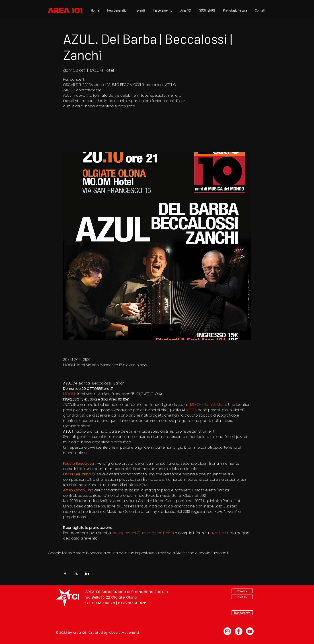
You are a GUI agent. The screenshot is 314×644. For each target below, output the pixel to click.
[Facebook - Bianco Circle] (239, 631)
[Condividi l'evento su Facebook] (65, 573)
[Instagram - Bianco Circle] (227, 631)
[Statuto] (242, 597)
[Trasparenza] (242, 613)
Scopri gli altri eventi (95, 131)
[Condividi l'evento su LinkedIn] (87, 573)
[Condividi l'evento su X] (76, 573)
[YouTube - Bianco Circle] (250, 631)
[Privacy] (242, 591)
